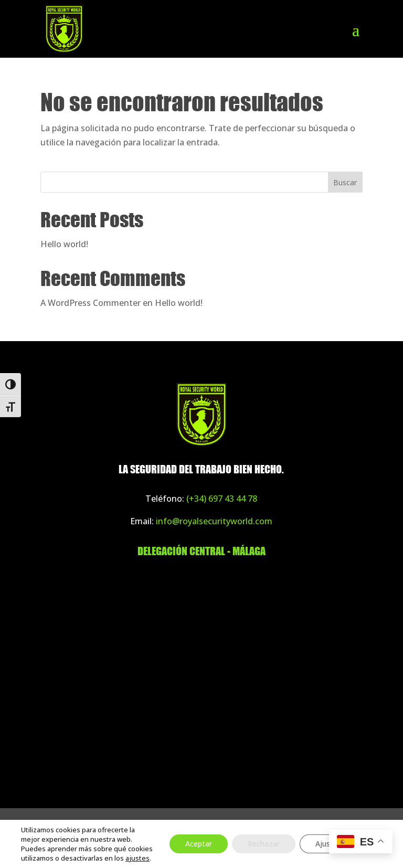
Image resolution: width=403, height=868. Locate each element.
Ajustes (328, 844)
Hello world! (64, 244)
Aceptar (199, 844)
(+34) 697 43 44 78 (222, 499)
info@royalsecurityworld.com (214, 521)
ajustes (137, 858)
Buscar (345, 182)
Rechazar (264, 844)
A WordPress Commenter (91, 303)
